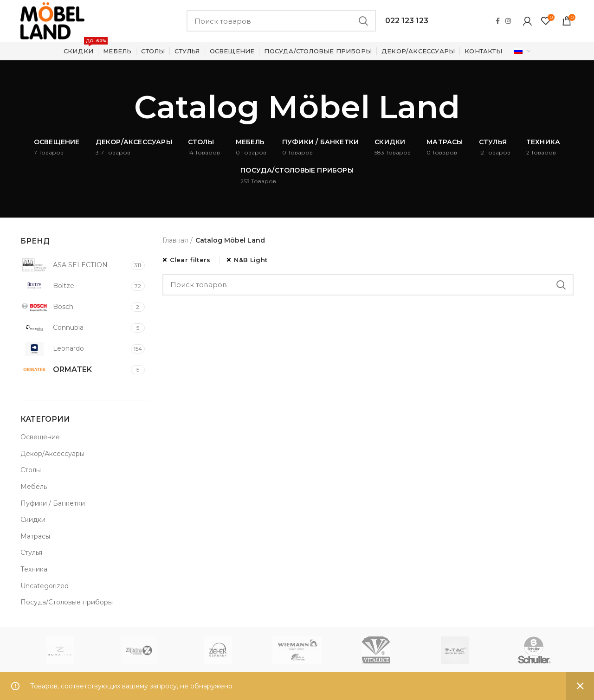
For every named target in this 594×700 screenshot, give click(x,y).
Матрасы (35, 536)
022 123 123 (407, 21)
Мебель (34, 487)
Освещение (40, 437)
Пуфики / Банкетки (53, 503)
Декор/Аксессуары (52, 454)
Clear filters (190, 260)
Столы (31, 470)
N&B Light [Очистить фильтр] (251, 260)
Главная (175, 240)
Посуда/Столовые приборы (67, 602)
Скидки (33, 520)
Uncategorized (45, 586)
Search (363, 21)
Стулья (31, 552)
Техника (34, 569)
